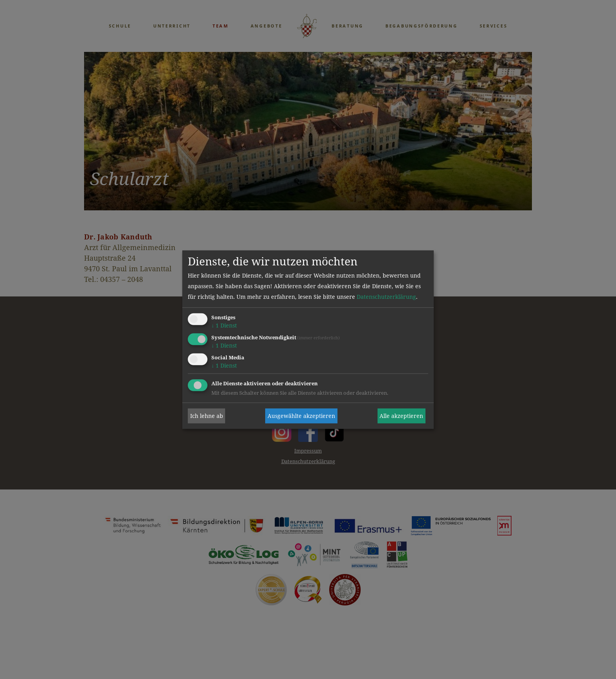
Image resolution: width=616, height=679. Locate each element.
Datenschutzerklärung (386, 297)
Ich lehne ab (207, 416)
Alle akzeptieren (401, 416)
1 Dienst (224, 325)
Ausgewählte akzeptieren (301, 416)
